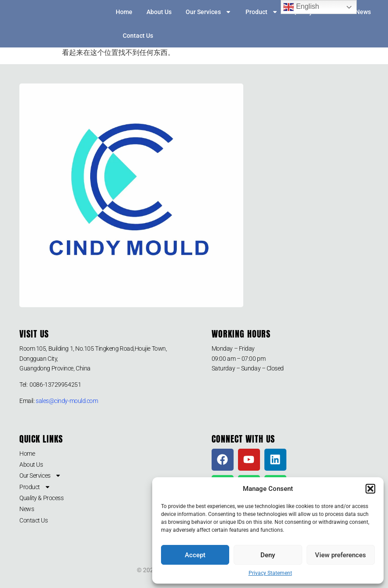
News (363, 12)
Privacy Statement (270, 573)
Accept (195, 555)
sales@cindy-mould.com (67, 401)
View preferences (340, 555)
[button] (370, 489)
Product (262, 12)
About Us (159, 12)
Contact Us (138, 36)
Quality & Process (41, 498)
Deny (268, 555)
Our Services (209, 12)
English (301, 7)
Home (124, 12)
